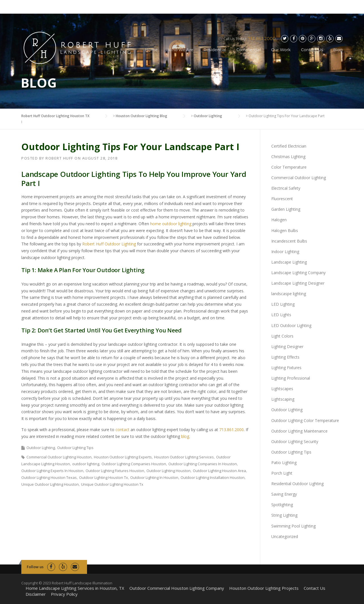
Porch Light (282, 473)
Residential (215, 50)
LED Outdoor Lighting (291, 325)
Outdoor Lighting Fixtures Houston (115, 471)
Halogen (279, 220)
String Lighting (284, 515)
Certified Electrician (289, 146)
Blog (338, 50)
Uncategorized (285, 536)
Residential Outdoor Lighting (297, 484)
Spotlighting (282, 505)
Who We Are (180, 50)
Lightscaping (283, 399)
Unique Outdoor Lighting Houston (50, 484)
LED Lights (281, 315)
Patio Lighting (284, 463)
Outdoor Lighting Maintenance (299, 431)
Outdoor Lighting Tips (75, 448)
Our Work (281, 50)
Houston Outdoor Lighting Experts (123, 457)
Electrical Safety (286, 188)
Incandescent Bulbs (289, 241)
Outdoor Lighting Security (295, 441)
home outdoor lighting (171, 224)
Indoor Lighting (285, 252)
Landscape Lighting (289, 262)
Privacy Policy (64, 594)
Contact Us (312, 50)
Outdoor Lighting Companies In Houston (203, 464)
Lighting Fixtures (286, 368)
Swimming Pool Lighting (293, 526)
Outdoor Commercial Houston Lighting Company (177, 588)
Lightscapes (282, 389)
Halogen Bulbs (285, 230)
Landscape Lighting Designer (298, 283)
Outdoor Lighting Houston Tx (104, 477)
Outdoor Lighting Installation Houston (213, 477)
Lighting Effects (285, 357)
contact (122, 430)
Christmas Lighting (288, 157)
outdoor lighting (86, 464)
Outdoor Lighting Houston (168, 471)
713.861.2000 (262, 39)
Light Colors (282, 336)
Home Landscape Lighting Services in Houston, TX (75, 588)
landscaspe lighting (289, 294)
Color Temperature (289, 167)
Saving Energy (284, 494)
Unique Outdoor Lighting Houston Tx (112, 484)
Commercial (249, 50)
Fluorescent (282, 199)
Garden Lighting (286, 209)
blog (185, 436)
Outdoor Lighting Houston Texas (49, 477)
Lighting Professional (291, 378)
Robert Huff (59, 158)
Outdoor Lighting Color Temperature (305, 420)
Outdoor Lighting (41, 448)
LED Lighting (283, 304)
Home (152, 50)
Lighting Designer (287, 347)
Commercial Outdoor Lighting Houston (59, 457)
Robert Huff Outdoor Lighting (109, 244)
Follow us (35, 567)
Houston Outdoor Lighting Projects (264, 588)
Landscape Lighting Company (298, 273)
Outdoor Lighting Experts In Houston (52, 471)
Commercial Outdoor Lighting (299, 178)
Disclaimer (36, 594)
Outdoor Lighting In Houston (154, 477)
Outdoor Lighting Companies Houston (134, 464)
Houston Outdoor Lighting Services (184, 457)
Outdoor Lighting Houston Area (219, 471)
